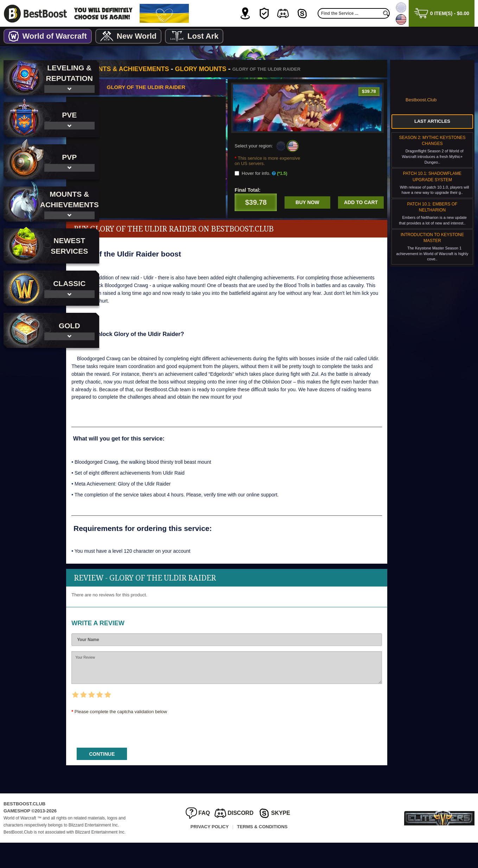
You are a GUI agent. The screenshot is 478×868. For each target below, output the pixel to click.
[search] (386, 13)
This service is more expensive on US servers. (279, 161)
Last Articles (432, 121)
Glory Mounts (238, 69)
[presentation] (162, 754)
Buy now (361, 202)
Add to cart (276, 223)
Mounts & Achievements (163, 69)
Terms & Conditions (262, 852)
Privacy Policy (210, 852)
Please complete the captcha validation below (158, 737)
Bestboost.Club (421, 100)
